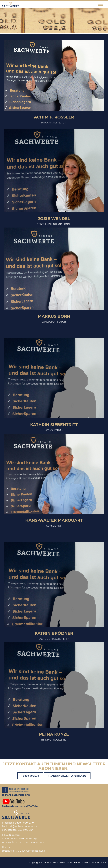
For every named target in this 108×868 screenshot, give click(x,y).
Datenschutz (99, 863)
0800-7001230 (31, 776)
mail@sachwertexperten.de (68, 776)
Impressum (84, 863)
